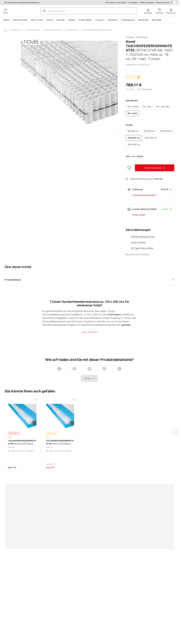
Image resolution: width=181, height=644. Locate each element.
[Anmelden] (148, 11)
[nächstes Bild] (174, 432)
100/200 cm (166, 131)
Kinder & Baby (85, 20)
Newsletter (157, 20)
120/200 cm (134, 138)
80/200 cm (133, 131)
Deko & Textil (37, 20)
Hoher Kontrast (166, 3)
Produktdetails (13, 280)
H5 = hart (132, 113)
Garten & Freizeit (20, 20)
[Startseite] (6, 30)
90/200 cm (149, 131)
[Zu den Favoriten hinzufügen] (129, 168)
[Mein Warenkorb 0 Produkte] (171, 11)
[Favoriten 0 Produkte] (159, 11)
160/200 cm (134, 144)
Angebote (100, 20)
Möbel (6, 20)
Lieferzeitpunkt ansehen (144, 195)
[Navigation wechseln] (6, 11)
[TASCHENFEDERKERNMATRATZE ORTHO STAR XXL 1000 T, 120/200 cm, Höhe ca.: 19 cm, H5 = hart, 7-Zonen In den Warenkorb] (155, 168)
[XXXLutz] (24, 11)
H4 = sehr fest (163, 107)
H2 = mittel (133, 107)
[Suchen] (44, 11)
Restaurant (144, 20)
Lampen (72, 20)
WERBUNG (132, 77)
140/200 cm (151, 138)
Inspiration (113, 20)
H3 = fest (147, 107)
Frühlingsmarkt (128, 20)
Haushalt (61, 20)
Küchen (50, 20)
